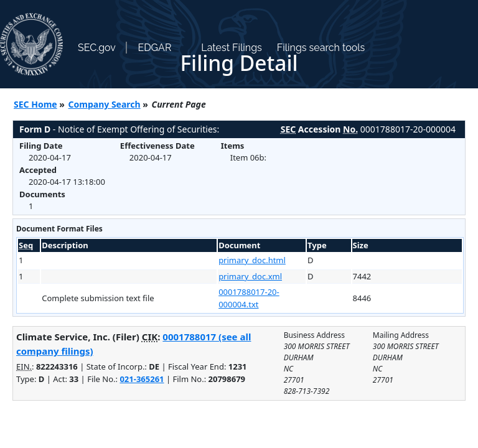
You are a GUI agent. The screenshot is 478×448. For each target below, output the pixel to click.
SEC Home (35, 104)
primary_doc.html (252, 260)
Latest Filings (231, 48)
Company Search (105, 104)
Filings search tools (321, 48)
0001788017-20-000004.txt (249, 298)
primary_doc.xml (250, 276)
